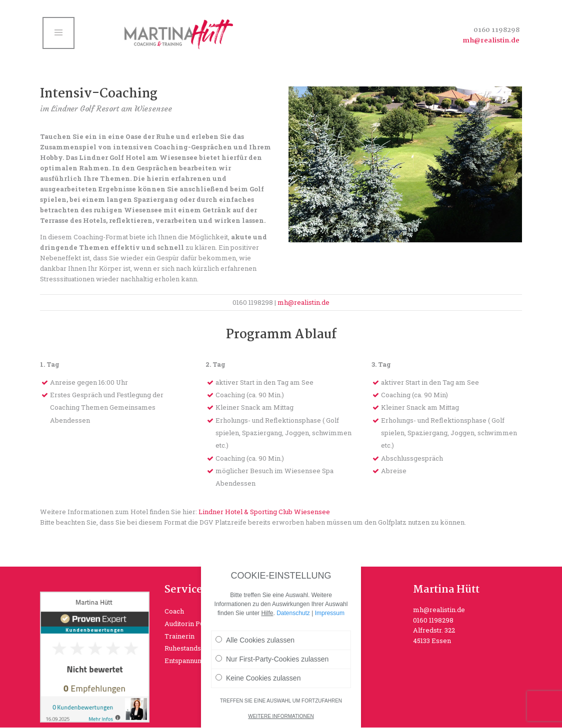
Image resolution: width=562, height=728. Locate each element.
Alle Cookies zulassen (255, 640)
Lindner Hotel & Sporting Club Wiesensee (264, 512)
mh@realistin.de (491, 40)
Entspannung (185, 661)
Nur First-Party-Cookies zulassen (272, 659)
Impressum (330, 613)
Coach (174, 611)
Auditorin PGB (187, 624)
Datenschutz (293, 613)
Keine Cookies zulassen (258, 678)
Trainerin (179, 636)
